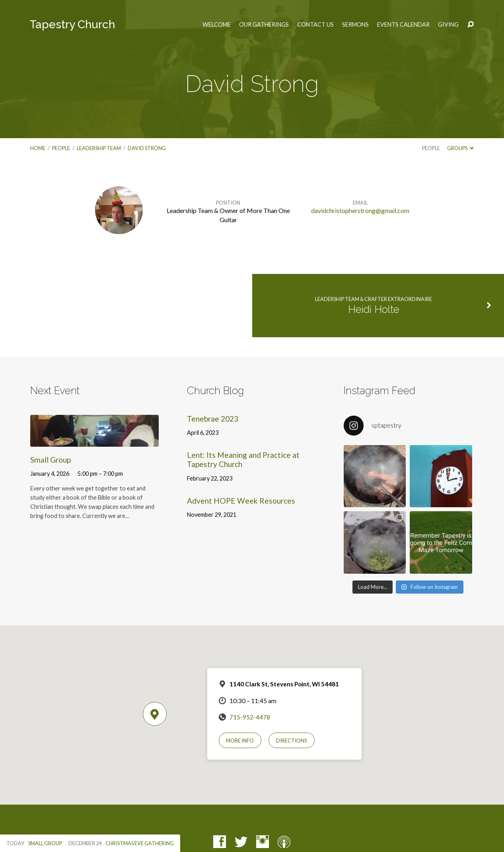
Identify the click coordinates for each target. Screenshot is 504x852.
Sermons (355, 25)
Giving (448, 25)
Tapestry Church (72, 24)
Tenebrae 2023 (213, 419)
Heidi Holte (374, 309)
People (61, 148)
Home (38, 148)
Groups (460, 148)
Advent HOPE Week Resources (241, 501)
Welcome (217, 25)
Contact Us (315, 25)
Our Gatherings (264, 25)
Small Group (51, 460)
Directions (292, 741)
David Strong (147, 148)
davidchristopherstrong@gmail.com (360, 210)
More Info (240, 741)
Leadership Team (99, 148)
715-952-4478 (250, 717)
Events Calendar (403, 25)
